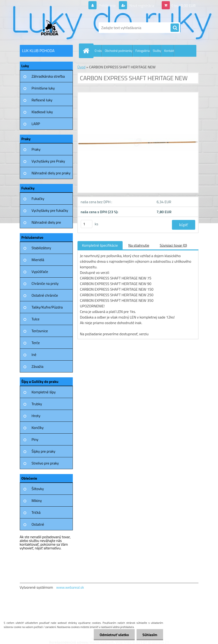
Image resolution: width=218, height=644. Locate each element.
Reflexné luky (42, 100)
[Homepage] (87, 51)
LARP (36, 124)
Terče (36, 343)
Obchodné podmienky (119, 51)
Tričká (36, 512)
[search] (175, 28)
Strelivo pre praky (45, 463)
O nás (98, 51)
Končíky (38, 428)
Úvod (82, 67)
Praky (36, 149)
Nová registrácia (141, 6)
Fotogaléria (143, 51)
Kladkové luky (42, 112)
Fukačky (38, 199)
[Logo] (52, 28)
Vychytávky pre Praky (48, 161)
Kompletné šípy (44, 392)
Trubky (37, 404)
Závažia (38, 366)
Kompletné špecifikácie (100, 245)
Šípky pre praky (44, 451)
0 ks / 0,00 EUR (183, 6)
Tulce (36, 319)
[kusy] (87, 224)
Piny (35, 439)
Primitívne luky (43, 88)
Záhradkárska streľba (48, 76)
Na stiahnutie (139, 245)
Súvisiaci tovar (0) (173, 245)
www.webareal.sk (70, 587)
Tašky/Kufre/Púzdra (47, 307)
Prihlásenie (107, 6)
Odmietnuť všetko (114, 635)
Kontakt (169, 51)
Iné (34, 355)
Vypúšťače (40, 272)
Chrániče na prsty (45, 283)
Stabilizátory (41, 248)
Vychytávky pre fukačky (50, 210)
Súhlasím (150, 635)
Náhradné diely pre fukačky (46, 224)
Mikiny (37, 501)
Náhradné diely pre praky (51, 173)
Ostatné (38, 524)
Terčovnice (40, 331)
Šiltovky (38, 489)
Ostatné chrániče (45, 295)
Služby (157, 51)
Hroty (36, 416)
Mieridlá (38, 260)
